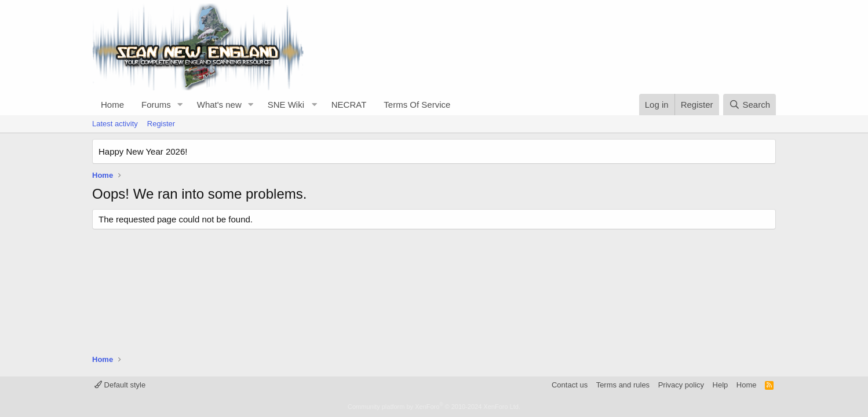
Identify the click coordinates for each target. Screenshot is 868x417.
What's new (219, 105)
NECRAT (349, 105)
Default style (120, 385)
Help (721, 385)
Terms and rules (623, 385)
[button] (180, 105)
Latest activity (115, 124)
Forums (156, 105)
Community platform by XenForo (434, 407)
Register (161, 124)
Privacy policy (681, 385)
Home (112, 105)
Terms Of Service (417, 105)
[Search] (750, 105)
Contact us (570, 385)
